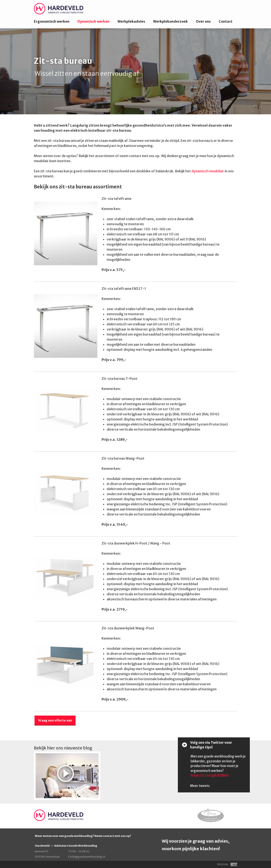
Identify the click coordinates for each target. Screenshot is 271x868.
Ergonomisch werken (52, 21)
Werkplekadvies (131, 21)
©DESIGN (227, 864)
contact (109, 836)
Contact (226, 21)
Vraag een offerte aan (55, 720)
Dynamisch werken (93, 21)
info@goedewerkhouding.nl (88, 857)
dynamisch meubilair (208, 171)
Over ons (203, 21)
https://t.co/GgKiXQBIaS (210, 775)
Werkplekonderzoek (170, 21)
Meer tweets (200, 786)
